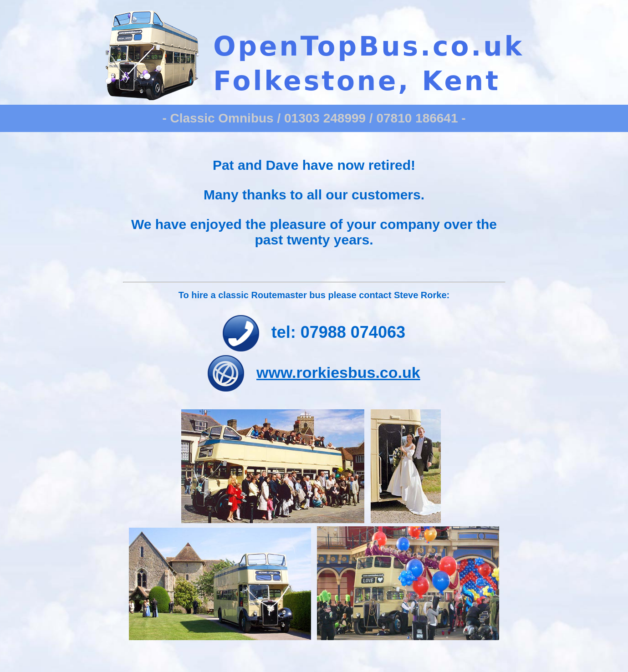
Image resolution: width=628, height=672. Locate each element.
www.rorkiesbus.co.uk (338, 372)
